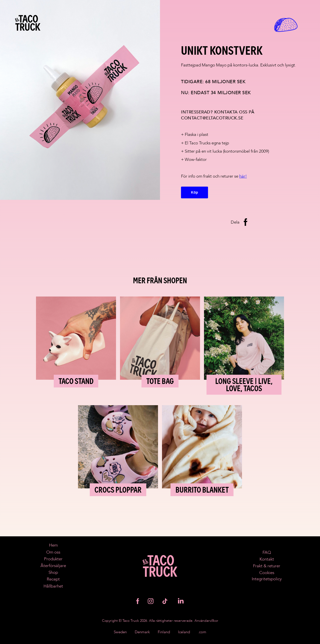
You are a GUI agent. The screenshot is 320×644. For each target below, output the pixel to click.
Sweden (120, 632)
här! (243, 176)
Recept (53, 579)
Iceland (184, 632)
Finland (164, 632)
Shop (53, 572)
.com (202, 632)
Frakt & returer (267, 566)
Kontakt (267, 559)
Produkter (53, 559)
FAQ (267, 552)
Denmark (142, 632)
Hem (53, 545)
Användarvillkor (206, 621)
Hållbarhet (53, 586)
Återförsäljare (53, 566)
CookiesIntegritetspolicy (267, 576)
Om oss (53, 552)
